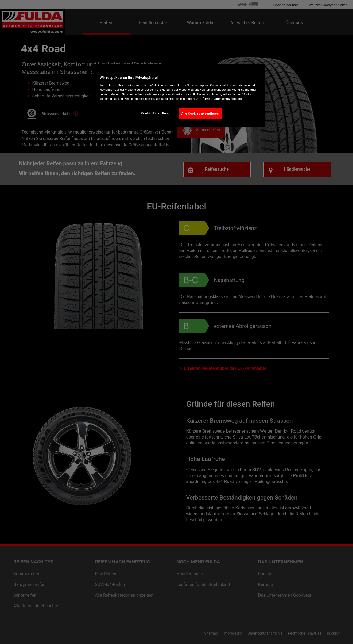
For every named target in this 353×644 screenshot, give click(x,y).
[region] (179, 96)
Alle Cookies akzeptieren (200, 113)
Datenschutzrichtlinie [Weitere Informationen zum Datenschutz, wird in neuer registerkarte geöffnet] (228, 99)
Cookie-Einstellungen (157, 113)
